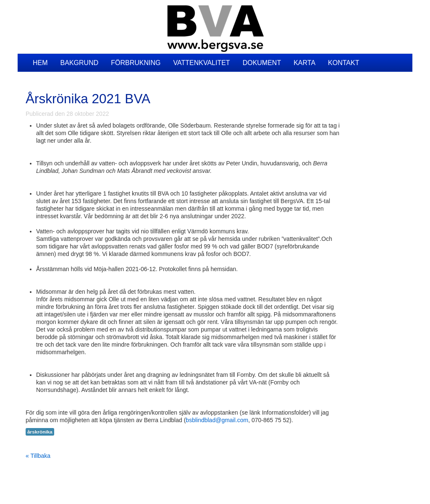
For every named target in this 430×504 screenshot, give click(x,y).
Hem (40, 63)
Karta (304, 63)
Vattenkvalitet (201, 63)
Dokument (262, 63)
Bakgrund (80, 63)
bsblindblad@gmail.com (217, 420)
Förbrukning (136, 63)
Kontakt (343, 63)
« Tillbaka (38, 456)
